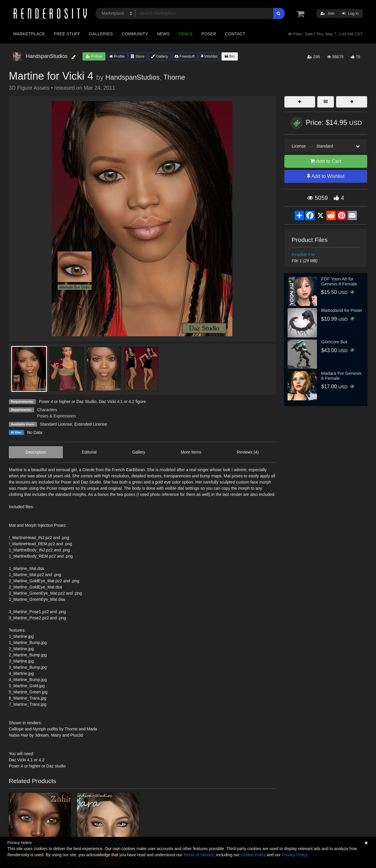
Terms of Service (199, 855)
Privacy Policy (294, 855)
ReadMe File (303, 255)
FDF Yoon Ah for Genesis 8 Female (339, 281)
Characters (47, 410)
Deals (186, 34)
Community (135, 34)
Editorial (89, 452)
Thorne (174, 77)
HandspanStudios (133, 77)
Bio (230, 56)
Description (36, 452)
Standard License (56, 424)
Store (138, 56)
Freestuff (185, 56)
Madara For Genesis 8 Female (341, 376)
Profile (117, 56)
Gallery (160, 56)
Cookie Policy (253, 855)
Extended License (91, 424)
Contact (235, 34)
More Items (191, 452)
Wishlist (209, 56)
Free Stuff (67, 34)
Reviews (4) (248, 452)
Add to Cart (326, 161)
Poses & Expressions (56, 416)
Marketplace (29, 34)
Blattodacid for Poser (342, 310)
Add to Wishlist (326, 176)
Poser (209, 34)
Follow (94, 56)
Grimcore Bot (334, 342)
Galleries (101, 34)
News (163, 34)
